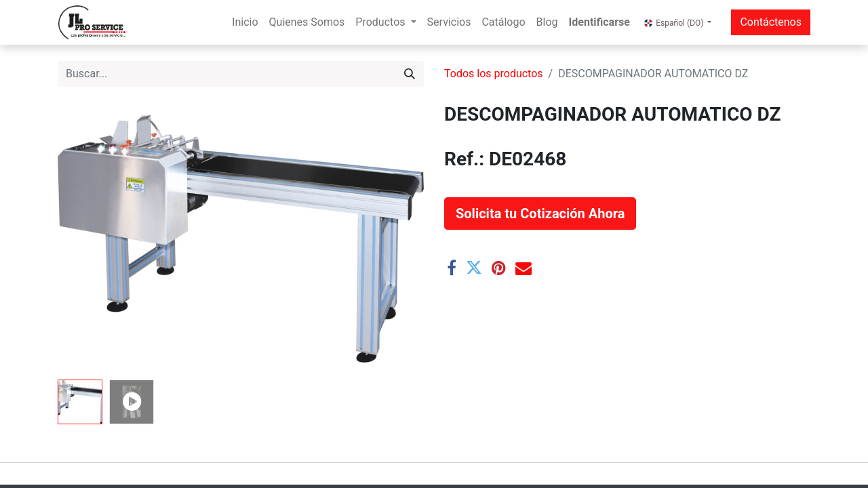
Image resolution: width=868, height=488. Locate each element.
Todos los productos (494, 74)
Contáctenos (771, 22)
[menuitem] (245, 22)
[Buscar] (410, 74)
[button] (540, 213)
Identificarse (599, 22)
